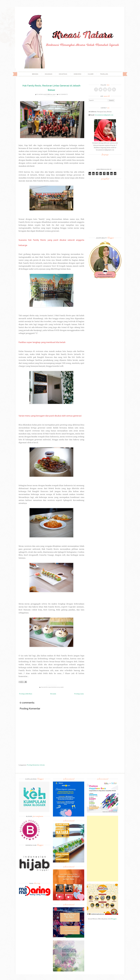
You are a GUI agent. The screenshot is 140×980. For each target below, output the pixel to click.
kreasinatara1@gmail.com (104, 115)
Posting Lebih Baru (26, 694)
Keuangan (49, 74)
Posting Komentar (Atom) (36, 765)
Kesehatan (77, 74)
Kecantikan (63, 74)
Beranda (35, 74)
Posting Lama (79, 694)
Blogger (114, 919)
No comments (63, 94)
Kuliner (91, 74)
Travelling (104, 74)
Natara (41, 94)
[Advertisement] (102, 849)
